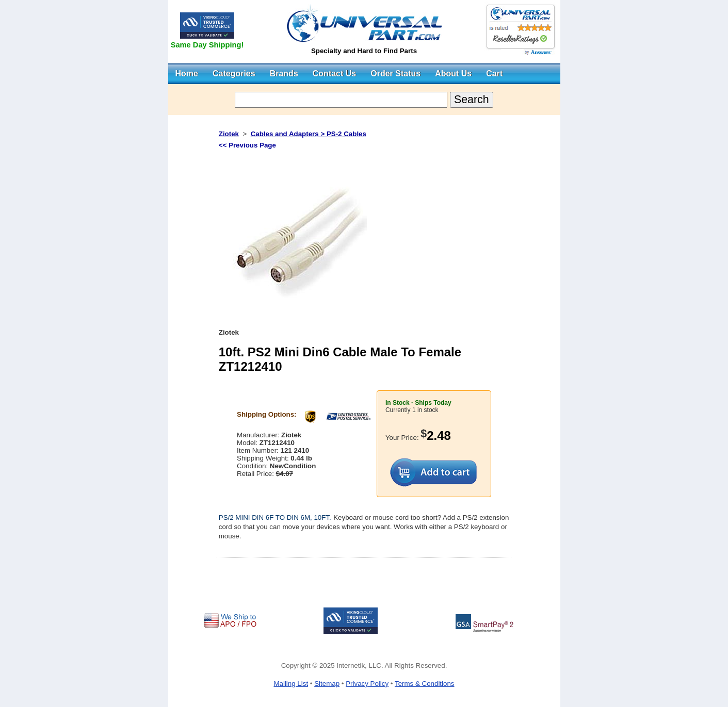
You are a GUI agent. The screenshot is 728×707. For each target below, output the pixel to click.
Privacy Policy (367, 684)
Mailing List (291, 684)
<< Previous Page (247, 145)
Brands (284, 73)
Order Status (395, 73)
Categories (234, 73)
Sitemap (327, 684)
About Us (453, 73)
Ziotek (229, 134)
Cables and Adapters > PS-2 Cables (309, 134)
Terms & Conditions (425, 684)
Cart (494, 73)
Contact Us (334, 73)
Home (187, 73)
